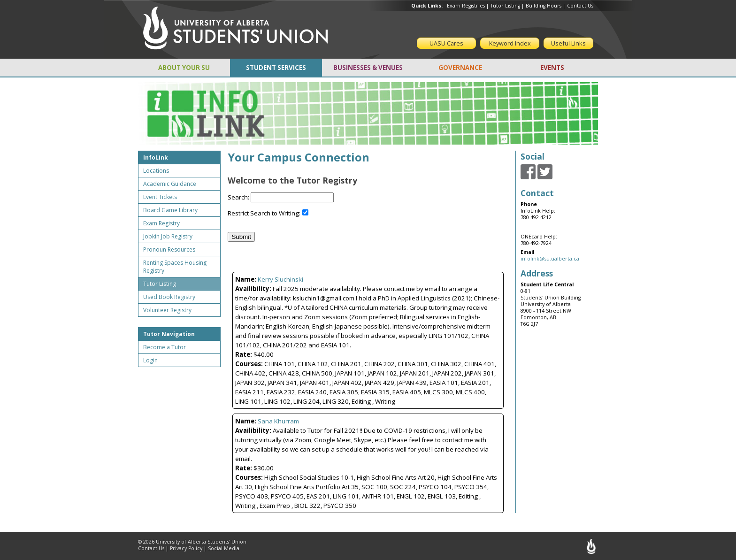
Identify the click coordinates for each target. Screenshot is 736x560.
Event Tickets (160, 197)
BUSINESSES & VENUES (368, 68)
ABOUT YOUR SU (184, 68)
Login (150, 360)
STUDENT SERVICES (276, 68)
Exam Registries (466, 6)
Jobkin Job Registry (168, 236)
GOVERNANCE (460, 68)
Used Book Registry (169, 297)
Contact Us (580, 6)
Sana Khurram (278, 421)
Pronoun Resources (169, 249)
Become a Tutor (165, 347)
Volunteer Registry (167, 310)
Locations (156, 171)
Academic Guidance (170, 184)
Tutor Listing (505, 6)
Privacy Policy (186, 548)
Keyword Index (510, 43)
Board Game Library (170, 210)
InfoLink (156, 157)
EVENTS (552, 68)
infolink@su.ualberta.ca (550, 259)
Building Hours (544, 6)
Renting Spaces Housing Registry (175, 267)
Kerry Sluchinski (280, 279)
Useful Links (568, 43)
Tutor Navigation (169, 334)
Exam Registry (161, 223)
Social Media (224, 548)
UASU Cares (446, 43)
